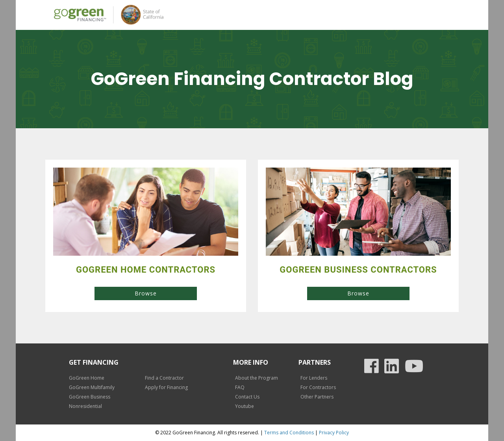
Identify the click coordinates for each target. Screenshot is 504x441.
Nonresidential (85, 406)
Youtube (245, 406)
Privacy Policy (334, 433)
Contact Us (247, 397)
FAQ (240, 387)
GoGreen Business (90, 397)
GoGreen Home (87, 378)
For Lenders (314, 378)
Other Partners (317, 397)
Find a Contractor (164, 378)
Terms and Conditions (289, 433)
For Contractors (318, 387)
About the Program (257, 378)
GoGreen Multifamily (92, 387)
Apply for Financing (166, 387)
